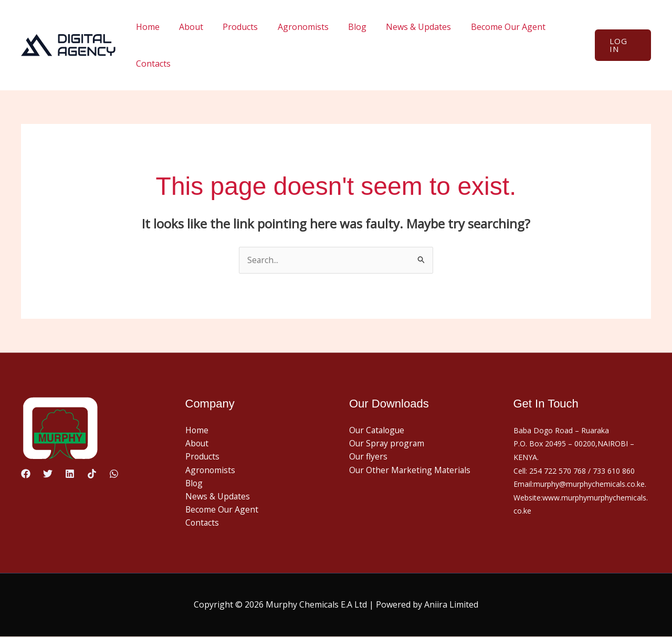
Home (146, 27)
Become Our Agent (490, 27)
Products (233, 27)
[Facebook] (26, 474)
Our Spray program (388, 444)
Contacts (152, 64)
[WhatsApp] (114, 474)
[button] (622, 45)
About (187, 27)
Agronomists (293, 27)
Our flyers (369, 457)
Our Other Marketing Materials (411, 471)
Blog (345, 27)
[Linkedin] (70, 474)
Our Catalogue (378, 430)
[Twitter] (48, 474)
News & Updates (403, 27)
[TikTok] (92, 474)
